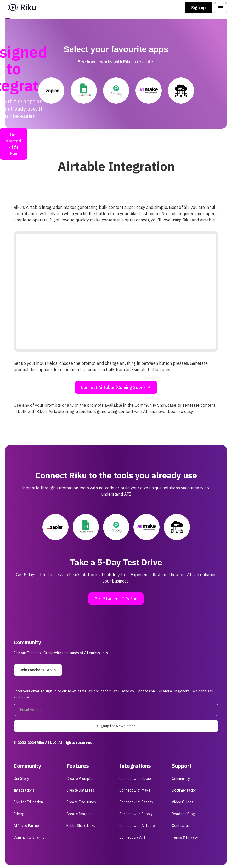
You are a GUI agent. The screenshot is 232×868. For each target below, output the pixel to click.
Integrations (24, 790)
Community (181, 779)
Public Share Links (81, 826)
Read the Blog (183, 814)
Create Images (79, 814)
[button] (220, 8)
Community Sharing (29, 837)
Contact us (181, 826)
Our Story (21, 779)
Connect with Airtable (137, 826)
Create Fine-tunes (81, 802)
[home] (22, 7)
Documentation (184, 790)
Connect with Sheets (136, 802)
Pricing (19, 814)
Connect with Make (135, 790)
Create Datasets (80, 790)
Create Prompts (80, 779)
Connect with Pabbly (136, 814)
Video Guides (183, 802)
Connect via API (132, 837)
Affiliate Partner (27, 826)
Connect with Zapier (136, 779)
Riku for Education (28, 802)
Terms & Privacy (185, 837)
